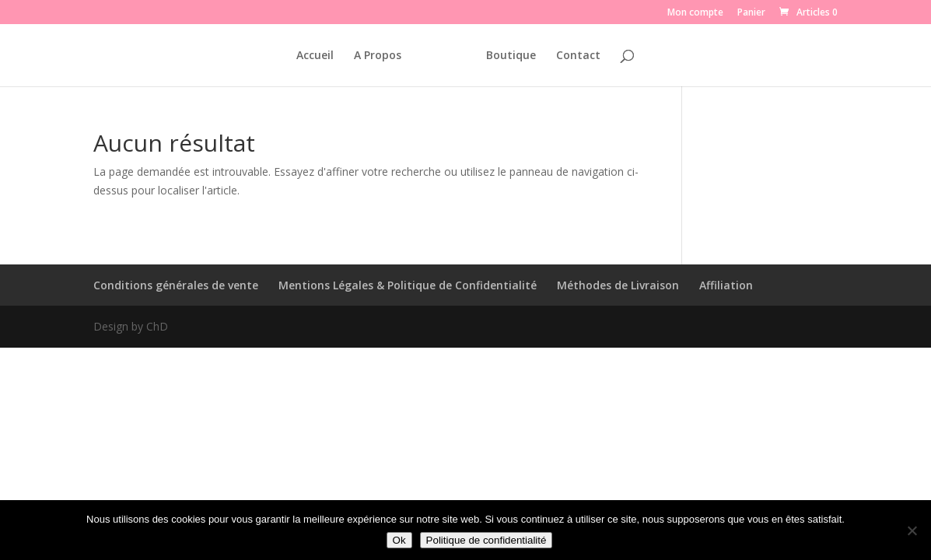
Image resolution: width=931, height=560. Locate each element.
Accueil (315, 56)
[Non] (912, 530)
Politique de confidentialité (486, 540)
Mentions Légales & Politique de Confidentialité (408, 285)
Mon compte (695, 13)
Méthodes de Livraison (618, 285)
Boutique (511, 56)
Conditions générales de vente (176, 285)
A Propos (378, 56)
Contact (578, 56)
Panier (751, 13)
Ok (399, 540)
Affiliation (726, 285)
